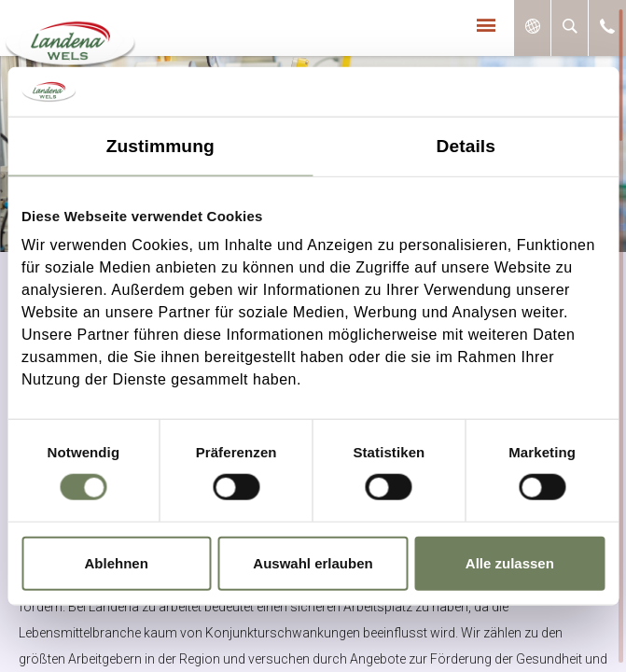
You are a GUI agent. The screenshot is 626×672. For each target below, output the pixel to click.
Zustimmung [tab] (160, 145)
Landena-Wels (66, 35)
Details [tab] (466, 145)
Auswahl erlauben (313, 562)
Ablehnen (117, 562)
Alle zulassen (510, 562)
